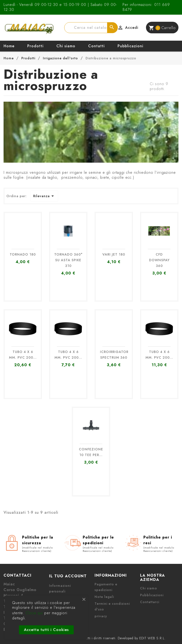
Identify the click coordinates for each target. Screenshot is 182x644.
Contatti (96, 46)
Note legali (104, 597)
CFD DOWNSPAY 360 (159, 260)
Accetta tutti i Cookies (46, 630)
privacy (101, 616)
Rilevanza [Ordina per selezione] (44, 196)
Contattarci (150, 602)
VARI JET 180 (114, 254)
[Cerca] (91, 28)
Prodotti (35, 46)
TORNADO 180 (23, 254)
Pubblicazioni (130, 46)
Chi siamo (66, 46)
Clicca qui (34, 613)
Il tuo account (68, 576)
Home (9, 46)
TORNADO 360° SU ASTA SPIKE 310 (68, 260)
